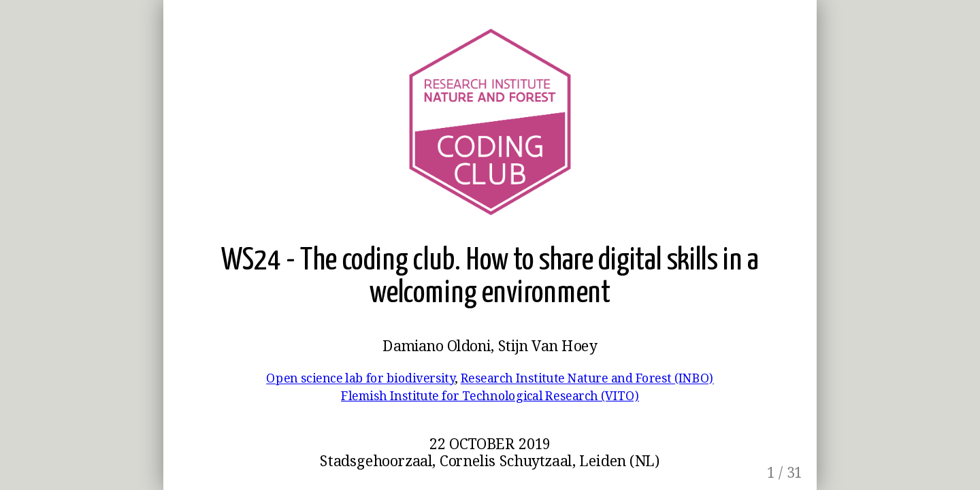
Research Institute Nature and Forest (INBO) (587, 378)
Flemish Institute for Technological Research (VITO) (490, 395)
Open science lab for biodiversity (360, 378)
